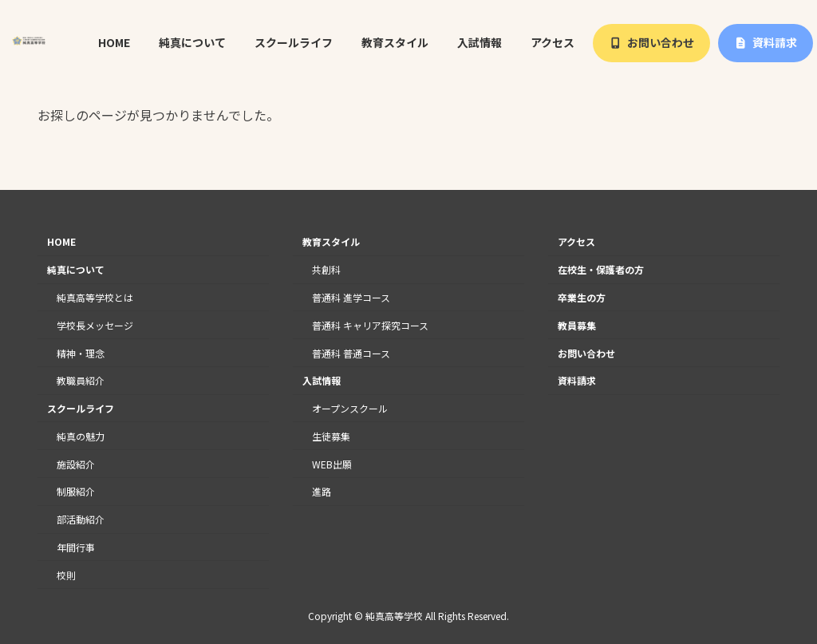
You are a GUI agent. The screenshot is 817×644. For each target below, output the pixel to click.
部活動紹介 (81, 519)
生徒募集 (331, 436)
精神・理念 (81, 353)
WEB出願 (332, 464)
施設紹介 (76, 464)
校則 (66, 575)
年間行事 (76, 547)
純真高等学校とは (95, 297)
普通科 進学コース (351, 297)
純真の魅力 (81, 436)
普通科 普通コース (351, 353)
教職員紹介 (81, 380)
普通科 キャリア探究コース (370, 325)
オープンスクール (350, 408)
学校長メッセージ (95, 325)
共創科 (326, 269)
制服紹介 (76, 492)
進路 (322, 492)
